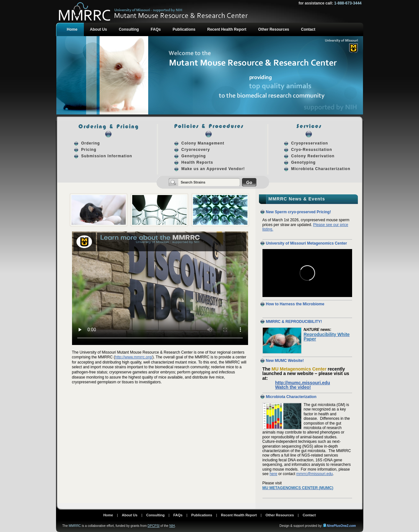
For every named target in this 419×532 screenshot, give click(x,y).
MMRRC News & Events (297, 199)
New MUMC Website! (285, 361)
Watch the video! (293, 387)
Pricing (89, 150)
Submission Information (107, 156)
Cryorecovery (196, 150)
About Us (98, 29)
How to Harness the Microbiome (295, 304)
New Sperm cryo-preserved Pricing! (298, 212)
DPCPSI (153, 526)
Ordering (91, 143)
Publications (184, 29)
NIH (172, 526)
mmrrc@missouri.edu (315, 474)
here (273, 474)
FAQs (156, 29)
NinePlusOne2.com (341, 526)
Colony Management (203, 143)
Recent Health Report (227, 29)
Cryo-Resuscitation (312, 150)
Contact (308, 29)
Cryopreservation (310, 143)
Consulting (129, 29)
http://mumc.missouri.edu (303, 383)
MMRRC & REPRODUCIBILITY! (294, 322)
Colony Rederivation (313, 156)
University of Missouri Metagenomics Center (306, 243)
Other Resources (274, 29)
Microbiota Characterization (321, 169)
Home (72, 29)
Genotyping (194, 156)
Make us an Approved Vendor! (213, 169)
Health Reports (197, 162)
